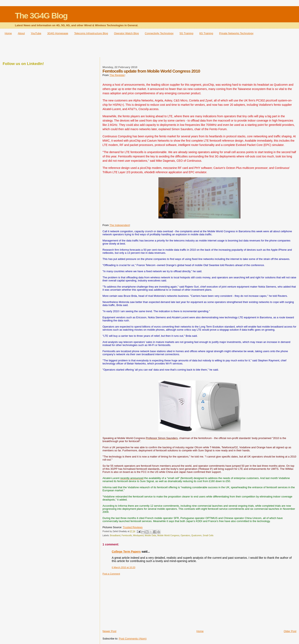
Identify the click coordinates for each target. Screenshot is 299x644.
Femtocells (127, 535)
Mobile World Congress (168, 535)
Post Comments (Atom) (133, 639)
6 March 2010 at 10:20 (124, 567)
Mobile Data (150, 535)
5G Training (186, 33)
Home (8, 33)
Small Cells (208, 535)
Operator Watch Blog (126, 33)
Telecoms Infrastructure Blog (91, 33)
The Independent (119, 225)
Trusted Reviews (133, 527)
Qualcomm (196, 535)
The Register (117, 75)
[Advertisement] (150, 48)
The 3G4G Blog (41, 16)
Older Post (290, 631)
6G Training (206, 33)
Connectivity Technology (159, 33)
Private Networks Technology (236, 33)
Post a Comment (111, 574)
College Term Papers (126, 552)
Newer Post (109, 631)
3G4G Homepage (58, 33)
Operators (185, 535)
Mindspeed (138, 535)
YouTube (36, 33)
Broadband (115, 535)
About (21, 33)
